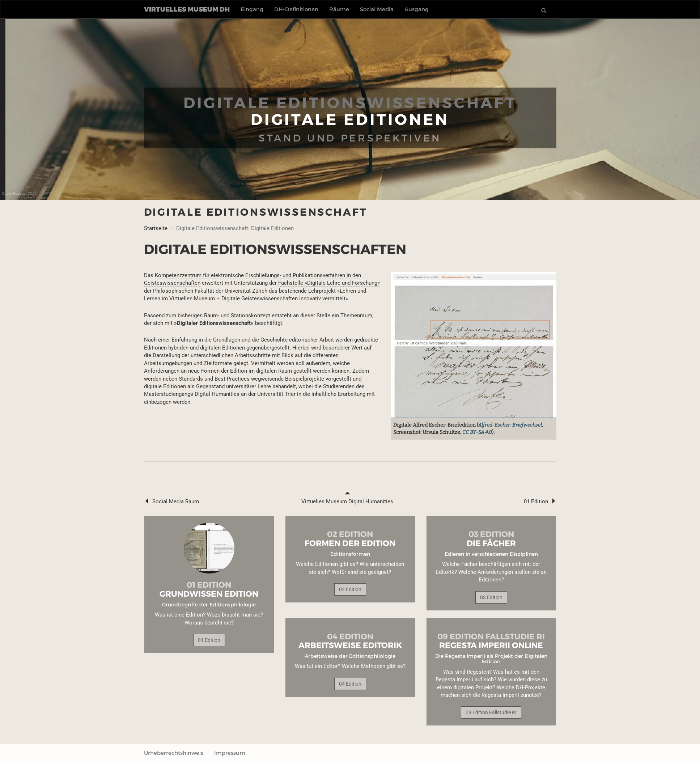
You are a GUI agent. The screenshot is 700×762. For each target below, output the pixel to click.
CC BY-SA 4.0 (477, 432)
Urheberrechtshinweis (174, 753)
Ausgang (417, 9)
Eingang (252, 9)
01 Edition (540, 501)
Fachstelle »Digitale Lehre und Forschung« (329, 283)
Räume (339, 9)
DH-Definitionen (296, 9)
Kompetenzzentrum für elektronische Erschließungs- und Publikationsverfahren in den (258, 275)
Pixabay (19, 193)
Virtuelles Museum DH (187, 9)
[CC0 (31, 193)
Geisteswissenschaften (172, 283)
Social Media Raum (171, 501)
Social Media (377, 9)
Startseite (156, 228)
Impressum (230, 753)
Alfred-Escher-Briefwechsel (510, 425)
